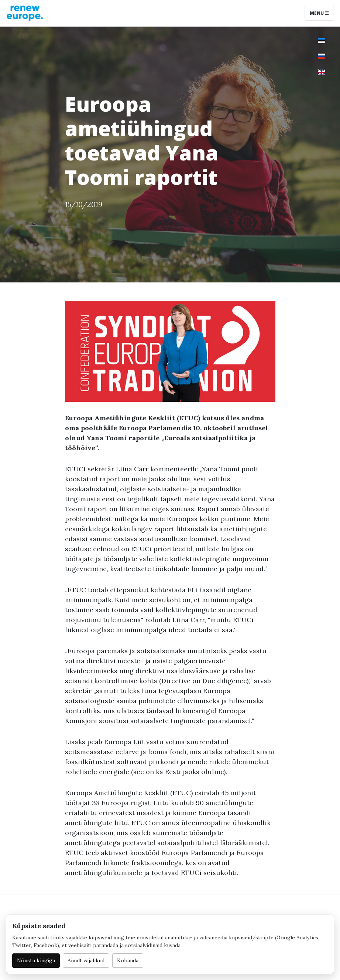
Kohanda (128, 960)
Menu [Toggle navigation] (319, 13)
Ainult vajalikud (86, 960)
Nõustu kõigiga (36, 960)
